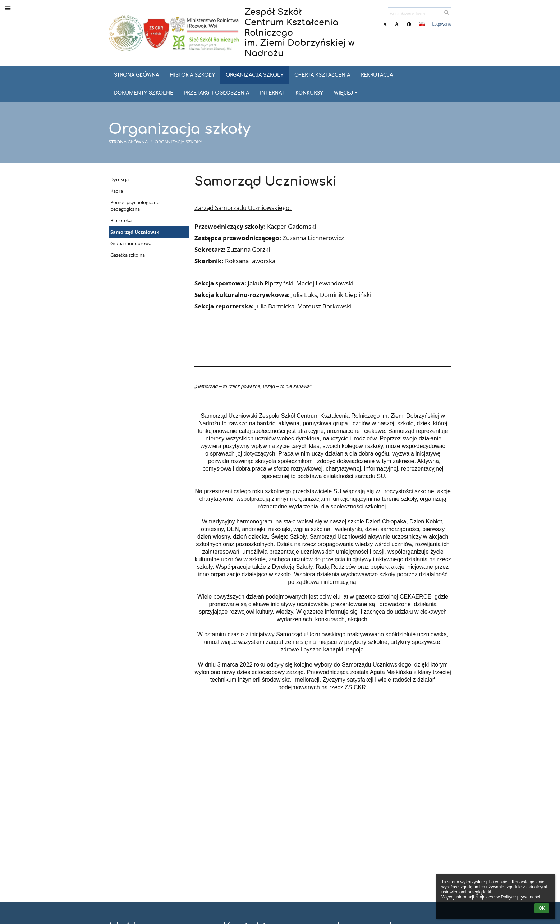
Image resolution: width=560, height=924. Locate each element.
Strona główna (128, 142)
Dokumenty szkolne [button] (144, 93)
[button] (422, 24)
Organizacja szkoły (178, 142)
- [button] (398, 24)
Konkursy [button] (309, 93)
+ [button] (386, 24)
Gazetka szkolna (128, 255)
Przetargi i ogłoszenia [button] (217, 93)
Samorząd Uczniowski (136, 232)
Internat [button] (272, 93)
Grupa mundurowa (131, 243)
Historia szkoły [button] (192, 75)
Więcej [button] (346, 93)
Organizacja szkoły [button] (255, 75)
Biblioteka (121, 220)
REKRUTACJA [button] (377, 75)
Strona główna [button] (136, 75)
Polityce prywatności (520, 897)
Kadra (117, 191)
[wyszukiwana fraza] (420, 13)
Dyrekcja (120, 179)
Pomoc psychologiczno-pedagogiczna (136, 206)
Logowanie (442, 24)
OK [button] (542, 908)
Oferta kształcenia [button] (322, 75)
